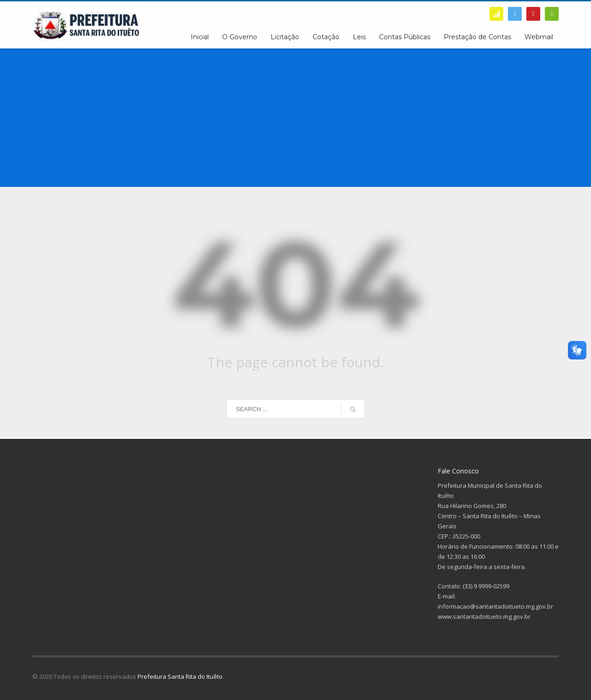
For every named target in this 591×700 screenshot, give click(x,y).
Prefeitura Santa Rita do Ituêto (180, 676)
